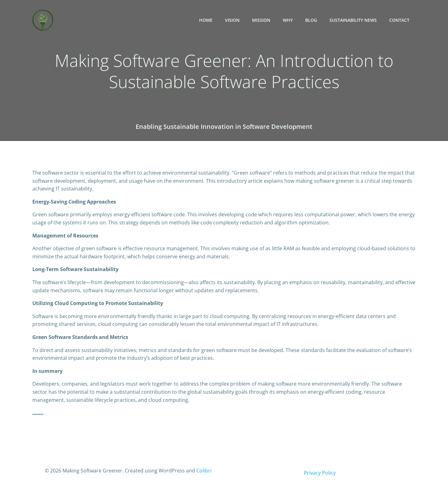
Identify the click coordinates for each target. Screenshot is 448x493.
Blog (311, 20)
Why (288, 20)
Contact (399, 20)
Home (206, 20)
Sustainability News (353, 20)
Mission (261, 20)
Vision (232, 20)
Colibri (204, 471)
